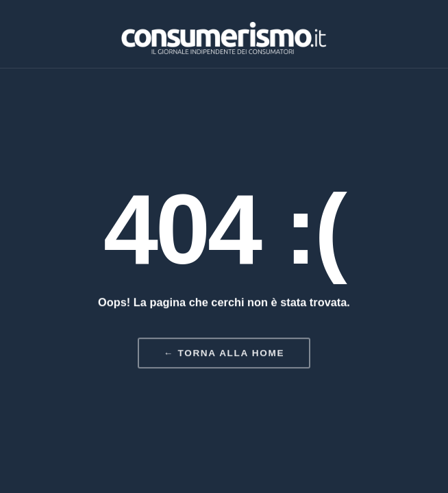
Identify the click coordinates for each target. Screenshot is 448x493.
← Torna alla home (224, 354)
